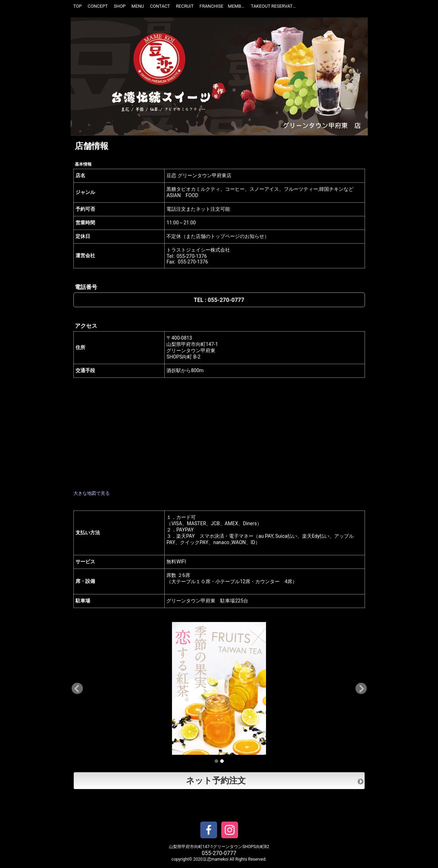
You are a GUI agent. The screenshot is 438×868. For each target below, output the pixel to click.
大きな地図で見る (92, 493)
